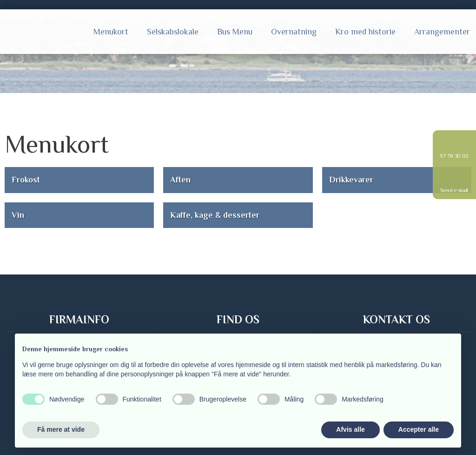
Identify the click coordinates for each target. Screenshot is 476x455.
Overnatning (294, 32)
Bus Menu (235, 32)
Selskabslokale (173, 32)
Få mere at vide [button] (61, 429)
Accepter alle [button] (419, 429)
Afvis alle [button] (350, 429)
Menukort (111, 32)
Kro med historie (365, 32)
